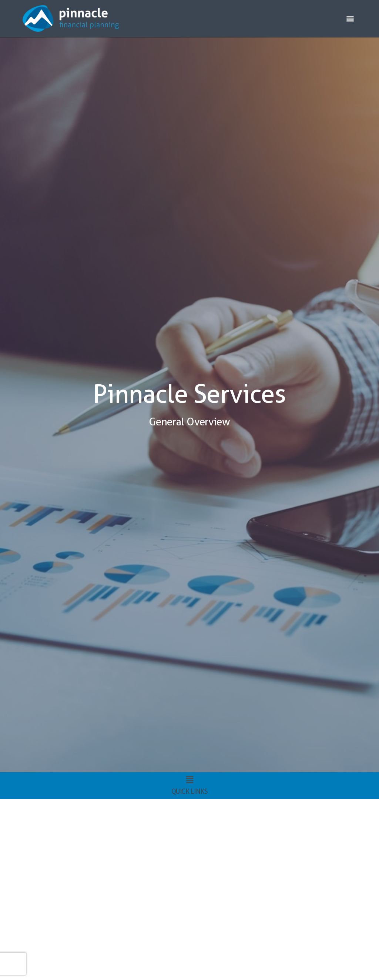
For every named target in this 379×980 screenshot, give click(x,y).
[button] (350, 19)
